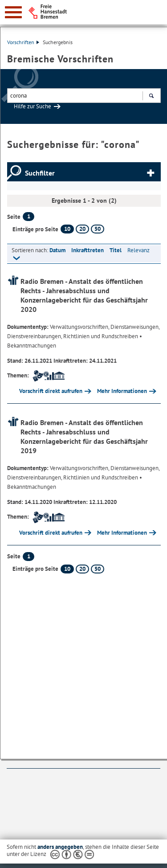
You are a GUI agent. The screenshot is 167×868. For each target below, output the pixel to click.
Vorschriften (23, 42)
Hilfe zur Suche (33, 106)
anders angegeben (60, 847)
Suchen (151, 97)
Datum (57, 250)
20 (82, 229)
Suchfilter (40, 173)
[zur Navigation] (13, 12)
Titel (116, 250)
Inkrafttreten (88, 250)
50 (98, 229)
